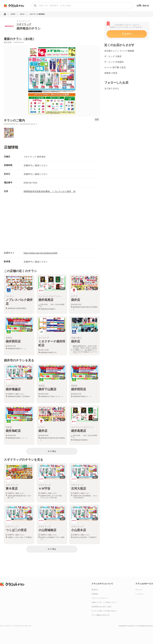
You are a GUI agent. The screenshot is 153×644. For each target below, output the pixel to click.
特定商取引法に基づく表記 (101, 607)
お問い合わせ (143, 6)
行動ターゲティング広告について (104, 602)
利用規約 (95, 594)
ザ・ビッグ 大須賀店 (114, 62)
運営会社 (95, 590)
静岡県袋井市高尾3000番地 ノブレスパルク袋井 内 (50, 191)
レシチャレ (140, 594)
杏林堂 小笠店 (111, 73)
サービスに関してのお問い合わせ (104, 611)
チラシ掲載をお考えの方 (101, 615)
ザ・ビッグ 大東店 (113, 56)
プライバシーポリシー (100, 598)
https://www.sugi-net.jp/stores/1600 (41, 253)
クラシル (139, 590)
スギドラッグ (24, 24)
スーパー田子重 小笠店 (115, 67)
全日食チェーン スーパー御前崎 (119, 51)
